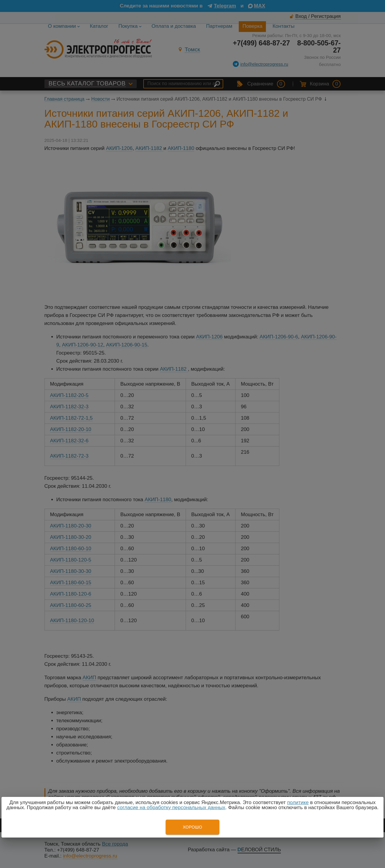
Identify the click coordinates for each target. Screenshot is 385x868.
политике (298, 802)
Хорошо (192, 827)
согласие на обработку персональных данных (171, 808)
